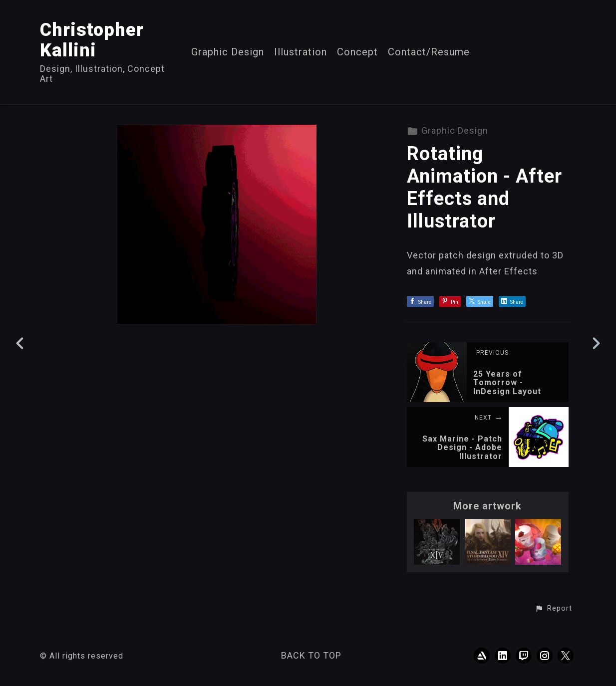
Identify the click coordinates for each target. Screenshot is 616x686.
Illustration (301, 52)
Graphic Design (228, 52)
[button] (553, 609)
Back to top (311, 655)
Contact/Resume (429, 52)
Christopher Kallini (92, 40)
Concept (357, 52)
